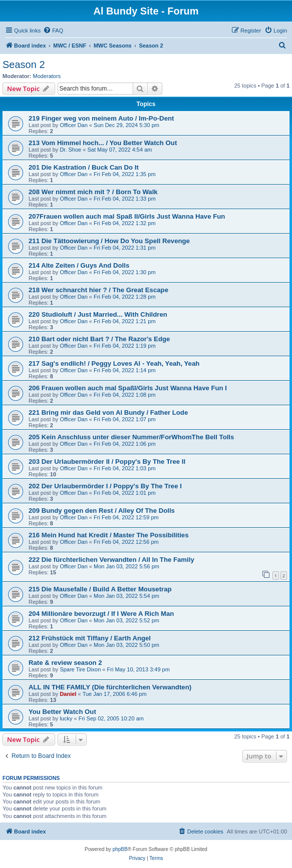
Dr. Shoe (70, 150)
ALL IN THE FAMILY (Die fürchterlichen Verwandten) (110, 687)
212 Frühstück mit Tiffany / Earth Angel (90, 638)
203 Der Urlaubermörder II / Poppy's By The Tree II (107, 462)
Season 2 (24, 65)
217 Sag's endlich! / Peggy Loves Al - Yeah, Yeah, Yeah (114, 363)
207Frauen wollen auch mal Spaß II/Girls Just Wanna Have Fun (127, 216)
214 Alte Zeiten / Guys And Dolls (79, 265)
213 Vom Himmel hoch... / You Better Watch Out (103, 143)
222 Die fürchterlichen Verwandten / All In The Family (111, 560)
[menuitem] (53, 31)
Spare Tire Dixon (80, 669)
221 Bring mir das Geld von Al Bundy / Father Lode (108, 412)
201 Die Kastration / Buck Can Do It (84, 167)
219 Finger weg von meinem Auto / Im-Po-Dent (101, 118)
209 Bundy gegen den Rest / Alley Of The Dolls (102, 511)
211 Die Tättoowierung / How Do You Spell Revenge (109, 241)
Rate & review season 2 (65, 663)
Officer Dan (73, 125)
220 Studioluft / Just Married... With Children (98, 314)
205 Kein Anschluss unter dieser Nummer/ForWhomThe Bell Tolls (131, 437)
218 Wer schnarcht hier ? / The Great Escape (98, 290)
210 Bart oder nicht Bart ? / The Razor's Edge (99, 339)
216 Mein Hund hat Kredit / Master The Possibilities (109, 535)
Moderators (47, 76)
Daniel (68, 694)
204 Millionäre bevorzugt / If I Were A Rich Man (101, 614)
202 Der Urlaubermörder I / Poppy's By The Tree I (105, 486)
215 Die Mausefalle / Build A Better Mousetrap (100, 589)
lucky (66, 718)
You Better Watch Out (62, 712)
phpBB (120, 849)
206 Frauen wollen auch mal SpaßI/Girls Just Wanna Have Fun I (128, 388)
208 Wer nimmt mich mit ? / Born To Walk (93, 192)
